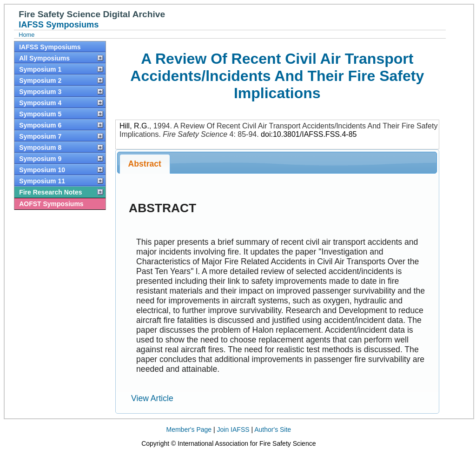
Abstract (145, 164)
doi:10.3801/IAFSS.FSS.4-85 (309, 134)
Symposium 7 (40, 136)
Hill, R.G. (134, 126)
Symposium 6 (40, 125)
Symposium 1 (40, 69)
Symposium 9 (40, 159)
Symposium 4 (40, 103)
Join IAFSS (233, 429)
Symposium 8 (40, 148)
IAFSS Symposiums (50, 47)
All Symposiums (44, 58)
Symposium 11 (42, 181)
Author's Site (273, 429)
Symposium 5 (40, 114)
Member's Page (189, 429)
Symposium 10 (42, 170)
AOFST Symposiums (51, 204)
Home (26, 35)
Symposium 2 (40, 81)
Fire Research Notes (50, 192)
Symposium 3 (40, 92)
